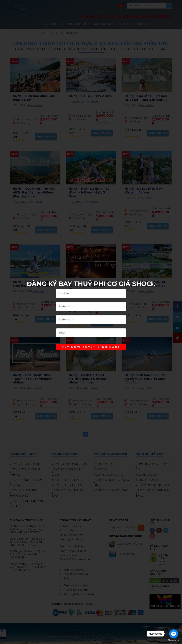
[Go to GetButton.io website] (174, 640)
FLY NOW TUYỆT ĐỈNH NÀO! (91, 347)
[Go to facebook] (174, 634)
